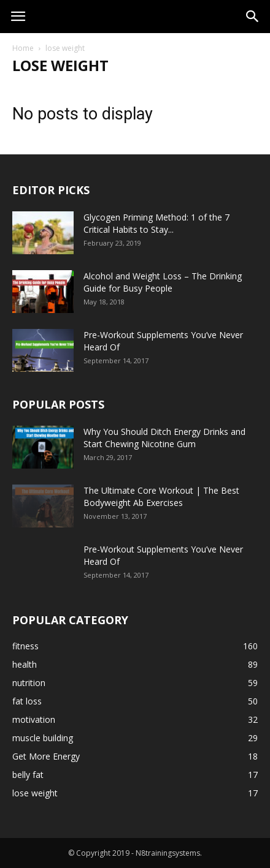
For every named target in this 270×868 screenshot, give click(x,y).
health (25, 664)
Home (23, 48)
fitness (25, 646)
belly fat (28, 775)
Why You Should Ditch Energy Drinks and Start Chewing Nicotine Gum (164, 438)
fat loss (27, 701)
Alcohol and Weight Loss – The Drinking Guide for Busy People (163, 282)
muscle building (43, 738)
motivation (34, 719)
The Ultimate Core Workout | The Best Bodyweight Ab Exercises (161, 496)
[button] (253, 17)
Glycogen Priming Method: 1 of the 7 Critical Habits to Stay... (156, 223)
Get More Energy (46, 756)
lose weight (35, 793)
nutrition (29, 683)
